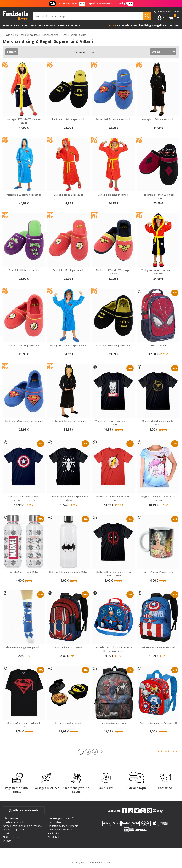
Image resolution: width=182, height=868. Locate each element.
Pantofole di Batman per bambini (113, 346)
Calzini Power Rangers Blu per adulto (24, 647)
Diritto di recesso (12, 837)
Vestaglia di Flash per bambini (113, 195)
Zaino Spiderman (158, 346)
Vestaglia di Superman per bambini (69, 346)
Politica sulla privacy (13, 830)
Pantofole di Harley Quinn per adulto (158, 197)
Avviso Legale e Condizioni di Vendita (22, 826)
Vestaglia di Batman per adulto (158, 119)
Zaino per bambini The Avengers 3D (158, 723)
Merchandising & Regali (27, 35)
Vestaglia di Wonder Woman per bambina (158, 272)
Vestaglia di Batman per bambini (69, 421)
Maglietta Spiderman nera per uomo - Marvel (69, 498)
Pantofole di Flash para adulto (69, 270)
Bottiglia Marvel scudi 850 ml (24, 572)
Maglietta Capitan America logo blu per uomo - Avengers (24, 498)
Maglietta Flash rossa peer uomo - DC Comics (113, 498)
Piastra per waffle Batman (69, 723)
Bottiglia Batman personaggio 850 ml (69, 572)
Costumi (28, 25)
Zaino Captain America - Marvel (158, 647)
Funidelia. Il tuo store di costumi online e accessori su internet (16, 16)
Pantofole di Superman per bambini (24, 421)
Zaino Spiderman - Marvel (69, 647)
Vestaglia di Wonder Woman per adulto (24, 121)
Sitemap (7, 841)
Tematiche (10, 25)
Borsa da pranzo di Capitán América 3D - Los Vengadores (113, 649)
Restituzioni (54, 833)
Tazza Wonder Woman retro (158, 572)
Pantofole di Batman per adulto (69, 119)
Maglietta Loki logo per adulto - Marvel (158, 423)
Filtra (10, 52)
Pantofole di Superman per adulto (113, 119)
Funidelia (7, 35)
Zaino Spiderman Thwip (113, 723)
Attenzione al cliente (24, 810)
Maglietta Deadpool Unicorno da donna (158, 498)
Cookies (7, 833)
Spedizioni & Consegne (60, 830)
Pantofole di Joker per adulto (24, 270)
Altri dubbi (53, 837)
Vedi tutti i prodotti (168, 751)
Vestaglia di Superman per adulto (24, 195)
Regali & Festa (68, 25)
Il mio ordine (54, 822)
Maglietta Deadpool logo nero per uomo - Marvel (113, 574)
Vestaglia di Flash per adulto (69, 195)
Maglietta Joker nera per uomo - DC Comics (113, 423)
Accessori (46, 25)
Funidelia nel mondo (14, 822)
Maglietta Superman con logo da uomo (24, 725)
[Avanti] (102, 752)
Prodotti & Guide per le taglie (63, 826)
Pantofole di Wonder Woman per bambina (113, 272)
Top (111, 25)
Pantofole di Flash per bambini (24, 346)
